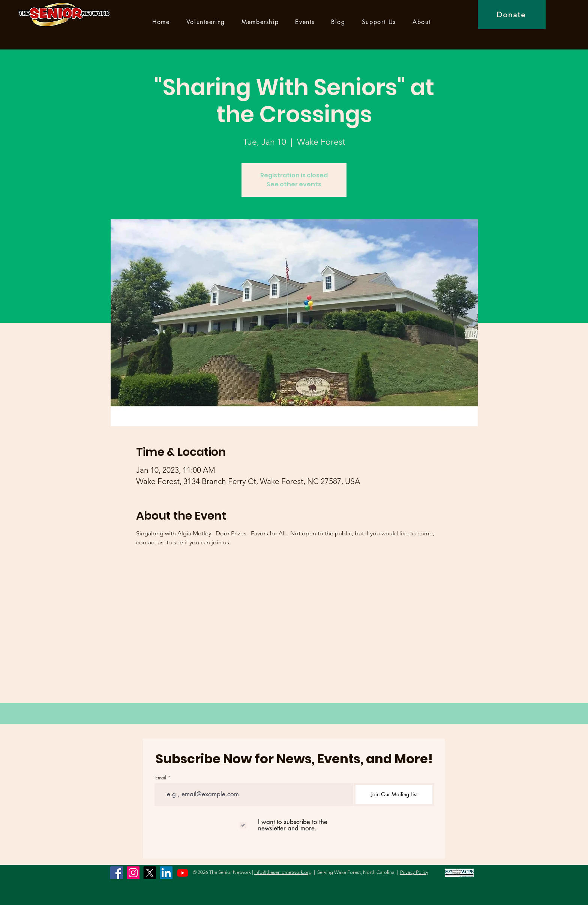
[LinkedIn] (166, 873)
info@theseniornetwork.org (283, 872)
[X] (150, 873)
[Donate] (512, 15)
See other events (294, 184)
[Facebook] (117, 873)
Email (161, 778)
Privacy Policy (414, 872)
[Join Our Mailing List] (394, 794)
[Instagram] (133, 873)
